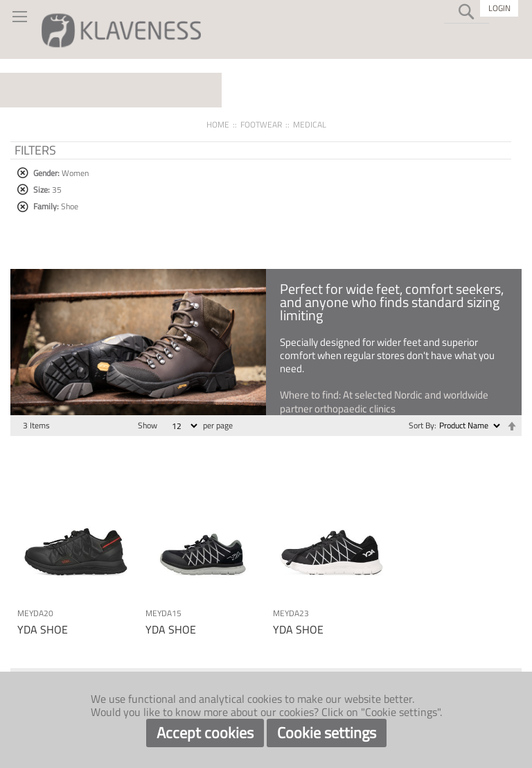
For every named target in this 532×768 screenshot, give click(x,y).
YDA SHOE (43, 629)
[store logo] (121, 29)
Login (499, 8)
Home (218, 124)
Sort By (422, 425)
